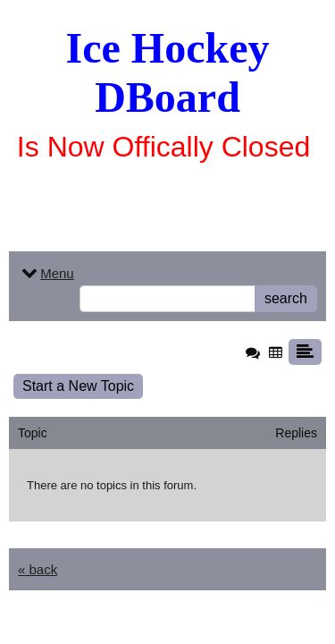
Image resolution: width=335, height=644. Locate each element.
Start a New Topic (78, 386)
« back (38, 569)
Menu (46, 273)
